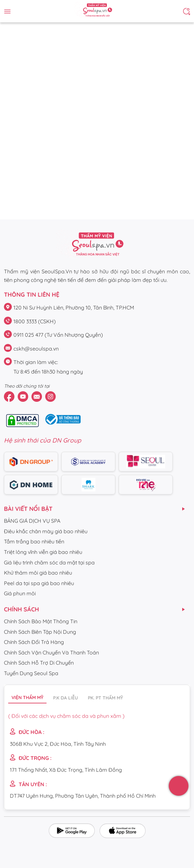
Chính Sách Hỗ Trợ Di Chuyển (39, 663)
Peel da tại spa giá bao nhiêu (39, 583)
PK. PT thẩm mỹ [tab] (105, 698)
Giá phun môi (20, 593)
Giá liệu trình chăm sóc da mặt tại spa (49, 562)
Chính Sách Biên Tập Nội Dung (40, 632)
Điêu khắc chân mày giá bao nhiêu (46, 531)
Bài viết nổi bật (28, 509)
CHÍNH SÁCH (21, 609)
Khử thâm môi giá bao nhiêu (38, 573)
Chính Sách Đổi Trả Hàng (34, 642)
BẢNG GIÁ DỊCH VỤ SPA (32, 521)
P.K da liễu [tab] (66, 698)
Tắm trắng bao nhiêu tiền (34, 541)
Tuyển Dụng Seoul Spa (31, 673)
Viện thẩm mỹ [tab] (27, 697)
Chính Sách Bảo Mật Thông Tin (41, 621)
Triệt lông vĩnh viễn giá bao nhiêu (43, 552)
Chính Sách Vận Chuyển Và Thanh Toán (51, 652)
